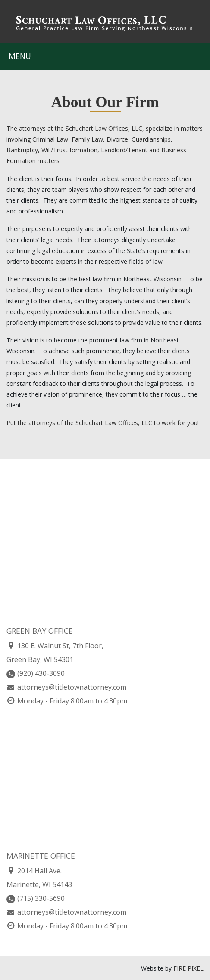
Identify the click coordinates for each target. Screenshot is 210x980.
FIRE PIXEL (188, 968)
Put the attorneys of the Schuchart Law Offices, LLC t (81, 423)
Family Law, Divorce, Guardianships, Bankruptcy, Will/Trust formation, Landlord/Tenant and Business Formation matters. (96, 150)
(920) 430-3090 (36, 673)
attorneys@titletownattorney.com (66, 687)
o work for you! (177, 423)
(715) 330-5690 (36, 898)
